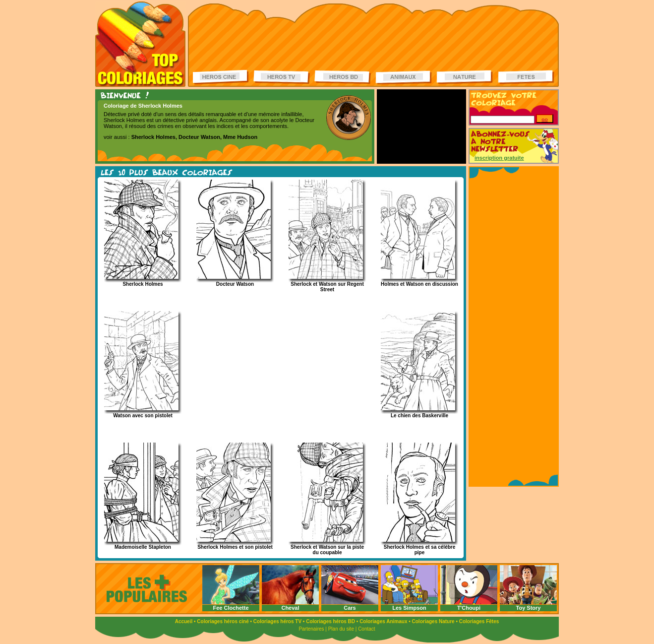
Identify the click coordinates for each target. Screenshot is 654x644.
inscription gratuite (499, 158)
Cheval (290, 608)
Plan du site (341, 629)
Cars (350, 608)
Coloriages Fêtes (479, 621)
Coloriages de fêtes (526, 77)
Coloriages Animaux (383, 621)
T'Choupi (469, 608)
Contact (366, 629)
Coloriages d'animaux (404, 77)
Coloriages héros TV (277, 621)
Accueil (184, 621)
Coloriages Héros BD (343, 77)
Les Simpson (409, 608)
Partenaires (311, 629)
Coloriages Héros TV (282, 77)
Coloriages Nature (433, 621)
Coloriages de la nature (465, 77)
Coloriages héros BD (330, 621)
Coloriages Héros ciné (221, 77)
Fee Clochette (231, 608)
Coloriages (140, 44)
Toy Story (529, 608)
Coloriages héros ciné (223, 621)
